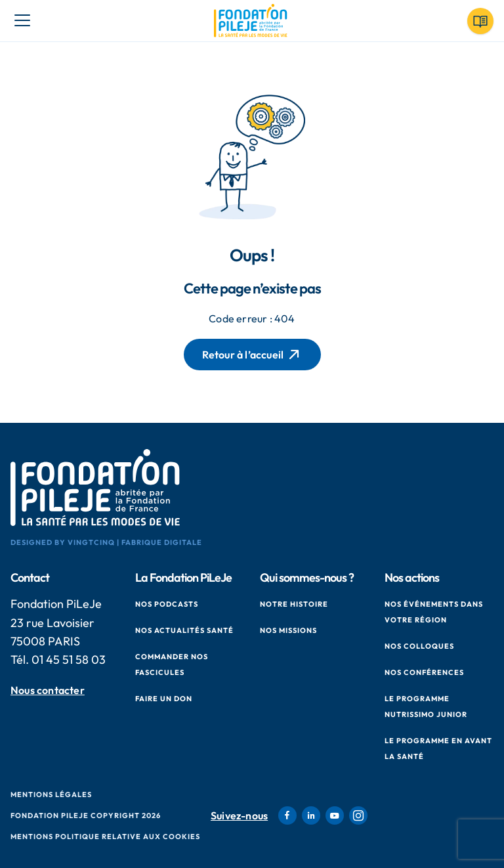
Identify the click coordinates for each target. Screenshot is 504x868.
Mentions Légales (51, 794)
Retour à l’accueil (252, 355)
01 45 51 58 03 (69, 660)
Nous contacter (48, 690)
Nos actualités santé (184, 630)
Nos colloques (419, 646)
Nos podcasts (167, 604)
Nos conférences (424, 672)
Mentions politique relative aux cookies (105, 836)
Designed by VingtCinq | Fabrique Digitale (106, 542)
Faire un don (164, 699)
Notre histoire (294, 604)
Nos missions (288, 630)
